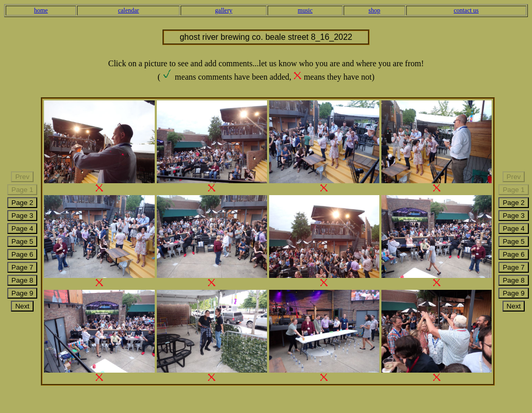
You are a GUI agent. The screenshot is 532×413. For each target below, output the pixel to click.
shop (374, 10)
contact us (466, 10)
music (305, 10)
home (41, 10)
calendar (129, 10)
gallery (224, 10)
